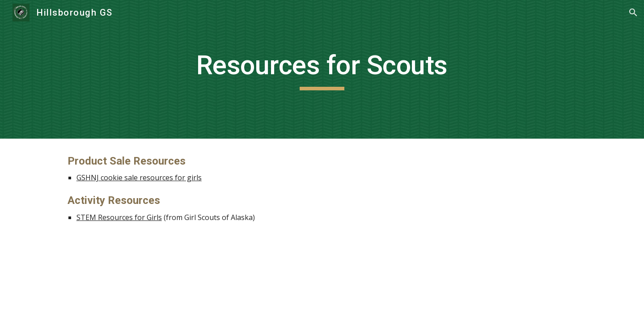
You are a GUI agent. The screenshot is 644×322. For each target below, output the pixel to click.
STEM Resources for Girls (119, 217)
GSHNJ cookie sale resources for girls (139, 178)
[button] (633, 13)
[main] (322, 69)
